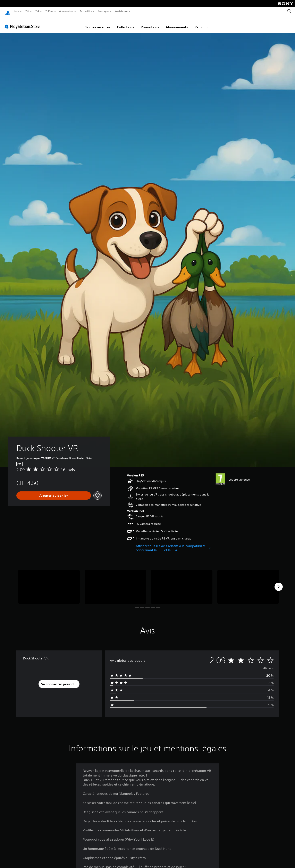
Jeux (16, 11)
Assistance (122, 11)
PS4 (37, 11)
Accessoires (66, 11)
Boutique (103, 11)
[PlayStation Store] (23, 22)
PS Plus (49, 11)
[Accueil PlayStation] (8, 11)
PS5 (27, 11)
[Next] (279, 583)
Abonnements (177, 23)
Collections (125, 23)
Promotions (150, 23)
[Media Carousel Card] (49, 583)
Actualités (86, 11)
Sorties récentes (98, 23)
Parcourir (202, 23)
